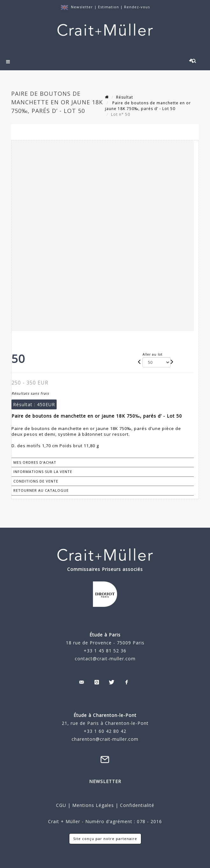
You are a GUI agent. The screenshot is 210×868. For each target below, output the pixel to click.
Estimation (109, 7)
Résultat (125, 97)
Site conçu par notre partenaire (105, 839)
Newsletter (82, 7)
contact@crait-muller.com (105, 659)
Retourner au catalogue (41, 490)
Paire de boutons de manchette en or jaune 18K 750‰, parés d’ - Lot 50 (148, 106)
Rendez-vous (137, 7)
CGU (61, 805)
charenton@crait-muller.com (105, 739)
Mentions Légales (93, 805)
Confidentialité (136, 805)
